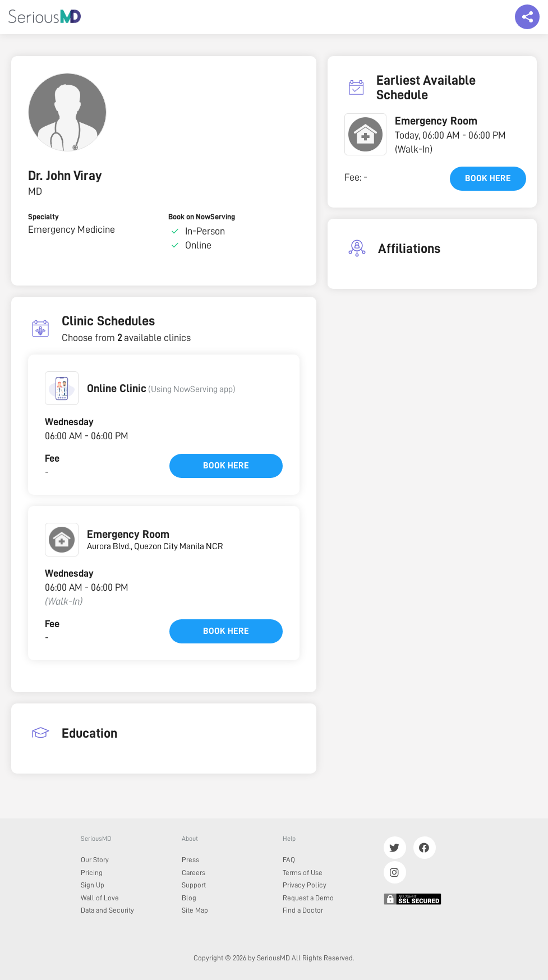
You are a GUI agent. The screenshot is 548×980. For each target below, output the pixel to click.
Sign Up (93, 885)
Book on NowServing (202, 217)
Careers (194, 873)
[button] (62, 388)
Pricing (92, 873)
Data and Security (107, 910)
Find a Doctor (303, 910)
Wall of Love (100, 898)
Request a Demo (308, 898)
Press (190, 860)
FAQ (289, 860)
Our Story (95, 860)
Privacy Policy (305, 885)
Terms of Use (303, 873)
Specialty (43, 217)
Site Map (195, 910)
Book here (226, 466)
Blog (189, 898)
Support (194, 885)
